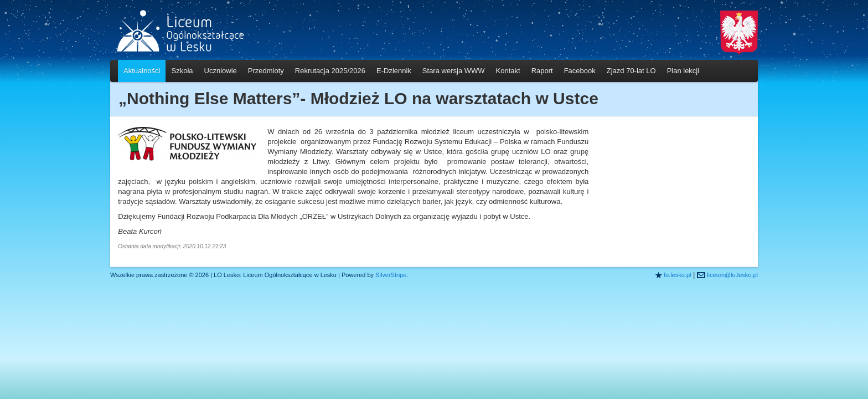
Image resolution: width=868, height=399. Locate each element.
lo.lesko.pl (678, 275)
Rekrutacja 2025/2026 (330, 71)
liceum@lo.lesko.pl (732, 275)
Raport (542, 71)
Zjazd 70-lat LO (631, 71)
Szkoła (182, 71)
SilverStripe (391, 275)
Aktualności (142, 71)
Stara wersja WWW (454, 71)
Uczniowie (221, 71)
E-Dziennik (394, 71)
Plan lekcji (683, 71)
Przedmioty (266, 71)
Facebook (580, 71)
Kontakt (508, 71)
